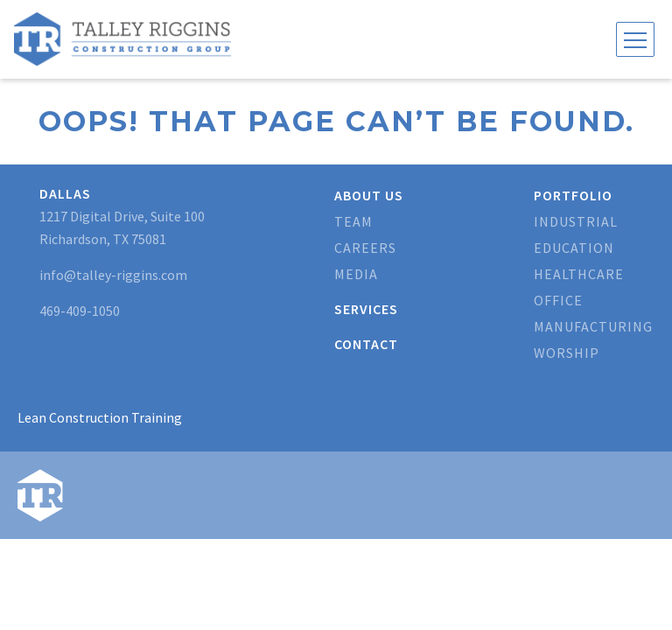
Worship (567, 353)
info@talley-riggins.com (113, 275)
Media (356, 274)
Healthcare (579, 274)
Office (558, 300)
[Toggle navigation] (635, 39)
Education (574, 248)
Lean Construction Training (100, 417)
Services (366, 309)
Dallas (65, 193)
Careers (365, 248)
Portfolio (573, 195)
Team (353, 221)
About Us (369, 195)
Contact (366, 344)
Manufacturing (593, 326)
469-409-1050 (80, 311)
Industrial (576, 221)
